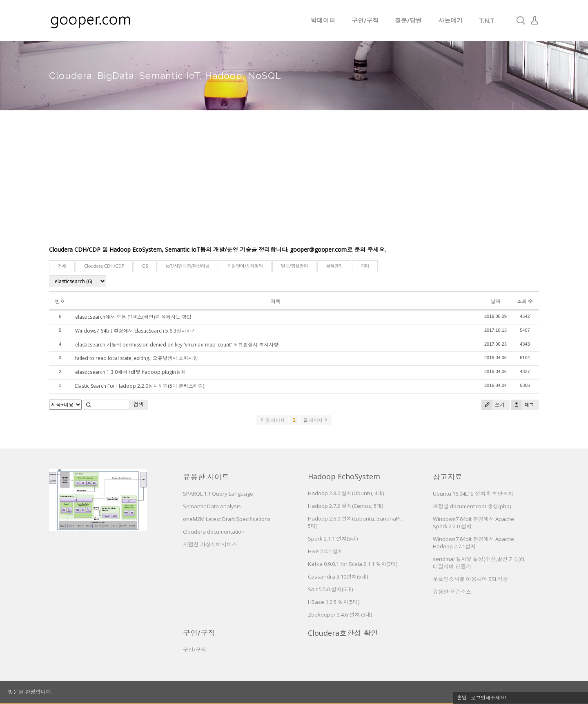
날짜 (495, 301)
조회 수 (525, 301)
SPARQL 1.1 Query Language (218, 494)
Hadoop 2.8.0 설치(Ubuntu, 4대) (346, 493)
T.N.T (487, 20)
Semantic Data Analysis (212, 506)
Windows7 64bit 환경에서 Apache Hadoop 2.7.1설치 (473, 543)
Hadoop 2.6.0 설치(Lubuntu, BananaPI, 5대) (355, 522)
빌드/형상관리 (294, 266)
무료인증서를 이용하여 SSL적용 (470, 579)
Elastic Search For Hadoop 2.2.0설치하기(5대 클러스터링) (140, 386)
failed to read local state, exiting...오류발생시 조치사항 (137, 358)
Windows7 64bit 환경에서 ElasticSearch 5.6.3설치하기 (136, 331)
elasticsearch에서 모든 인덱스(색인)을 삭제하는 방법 (133, 317)
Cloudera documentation (214, 532)
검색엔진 (334, 266)
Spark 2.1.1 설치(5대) (333, 539)
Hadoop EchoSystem (344, 476)
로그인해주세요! (489, 698)
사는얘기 (450, 20)
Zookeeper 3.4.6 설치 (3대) (340, 615)
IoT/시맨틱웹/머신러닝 (188, 266)
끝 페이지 (316, 420)
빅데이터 (323, 20)
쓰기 (493, 405)
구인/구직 (365, 20)
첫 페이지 (272, 420)
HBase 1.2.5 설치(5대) (334, 602)
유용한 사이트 (206, 477)
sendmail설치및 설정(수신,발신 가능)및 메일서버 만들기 (479, 563)
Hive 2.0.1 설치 (325, 551)
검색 (138, 404)
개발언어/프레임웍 (245, 266)
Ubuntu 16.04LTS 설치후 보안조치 (473, 494)
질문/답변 (408, 20)
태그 (522, 405)
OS (145, 266)
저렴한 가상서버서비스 (210, 544)
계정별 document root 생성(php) (472, 506)
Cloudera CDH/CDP (104, 266)
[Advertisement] (294, 184)
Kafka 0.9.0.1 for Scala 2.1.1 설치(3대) (353, 564)
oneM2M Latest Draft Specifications (227, 519)
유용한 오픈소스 (452, 592)
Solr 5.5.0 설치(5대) (330, 589)
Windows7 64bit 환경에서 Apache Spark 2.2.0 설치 (473, 523)
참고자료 (448, 477)
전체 (62, 266)
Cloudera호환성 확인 (343, 633)
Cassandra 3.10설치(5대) (338, 577)
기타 (365, 266)
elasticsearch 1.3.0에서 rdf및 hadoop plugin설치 (130, 372)
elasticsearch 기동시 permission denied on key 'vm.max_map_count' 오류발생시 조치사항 (177, 345)
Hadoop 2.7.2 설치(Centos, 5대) (345, 506)
